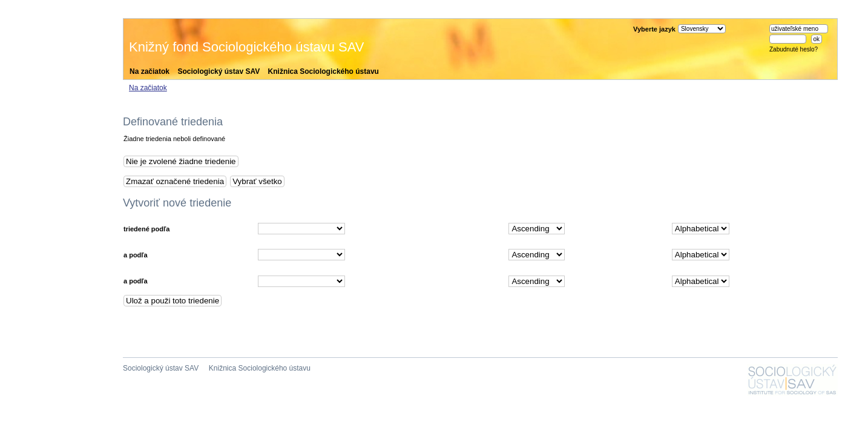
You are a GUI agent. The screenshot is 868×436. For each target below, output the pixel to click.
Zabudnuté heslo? (794, 49)
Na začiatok (150, 71)
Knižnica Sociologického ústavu (324, 71)
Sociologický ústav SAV (219, 71)
